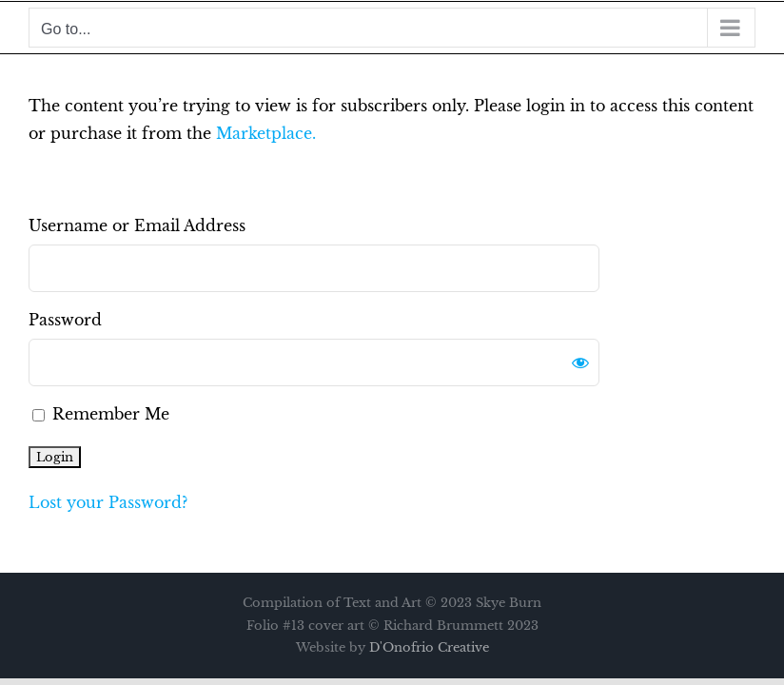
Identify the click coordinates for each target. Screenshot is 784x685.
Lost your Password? (108, 502)
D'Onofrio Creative (429, 647)
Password (65, 320)
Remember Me (101, 414)
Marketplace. (266, 133)
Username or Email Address (137, 225)
